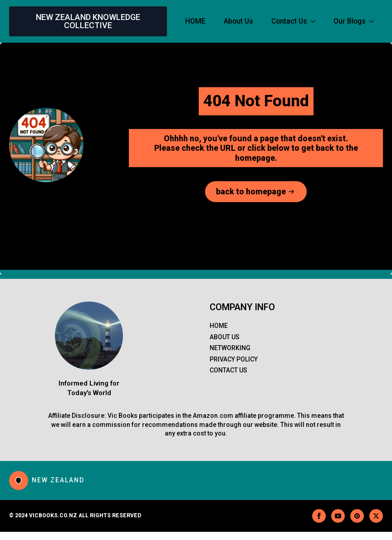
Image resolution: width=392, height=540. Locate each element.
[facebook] (319, 516)
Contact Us (289, 21)
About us (225, 337)
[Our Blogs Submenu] (374, 21)
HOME (195, 21)
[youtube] (338, 516)
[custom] (357, 516)
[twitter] (376, 516)
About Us (238, 21)
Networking (230, 348)
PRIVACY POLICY (234, 359)
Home (219, 326)
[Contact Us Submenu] (316, 21)
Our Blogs (350, 21)
